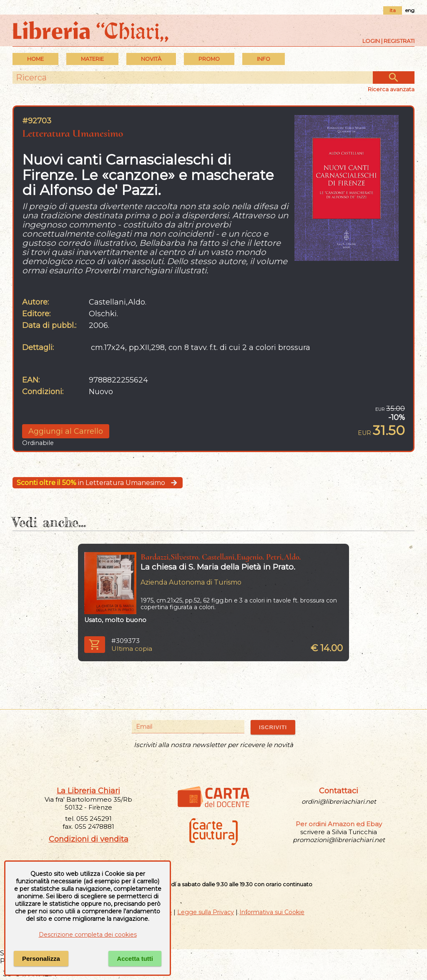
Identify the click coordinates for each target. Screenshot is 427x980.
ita (393, 10)
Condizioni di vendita (89, 839)
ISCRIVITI (273, 727)
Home (35, 59)
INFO (264, 59)
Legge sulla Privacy (206, 912)
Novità (151, 59)
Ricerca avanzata (391, 89)
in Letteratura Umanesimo (98, 483)
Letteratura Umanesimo (73, 133)
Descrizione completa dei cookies (88, 935)
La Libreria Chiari (88, 791)
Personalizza (41, 959)
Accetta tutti (135, 959)
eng (410, 10)
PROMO (209, 59)
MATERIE (92, 59)
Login (371, 41)
